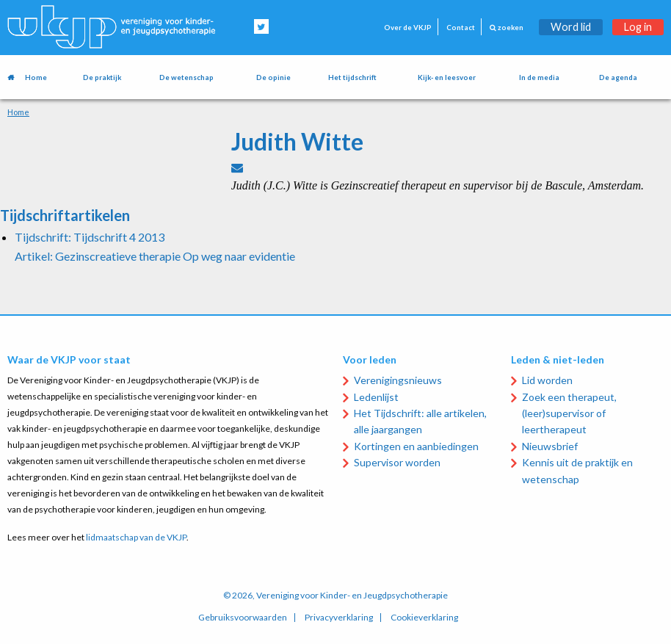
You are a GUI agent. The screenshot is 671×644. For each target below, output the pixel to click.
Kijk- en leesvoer (447, 77)
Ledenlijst (376, 397)
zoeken (507, 28)
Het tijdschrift (352, 77)
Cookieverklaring (424, 618)
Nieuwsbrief (550, 446)
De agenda (618, 77)
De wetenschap (186, 77)
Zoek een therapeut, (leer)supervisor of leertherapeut (569, 413)
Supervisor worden (397, 462)
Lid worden (547, 380)
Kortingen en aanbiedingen (416, 446)
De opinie (273, 77)
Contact (461, 28)
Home (36, 77)
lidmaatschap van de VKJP (136, 537)
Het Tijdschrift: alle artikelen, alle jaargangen (420, 421)
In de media (539, 77)
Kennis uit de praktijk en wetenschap (577, 470)
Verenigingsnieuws (398, 380)
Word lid (571, 27)
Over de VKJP (408, 28)
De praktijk (102, 77)
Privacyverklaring (339, 618)
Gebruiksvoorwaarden (243, 618)
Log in (638, 27)
